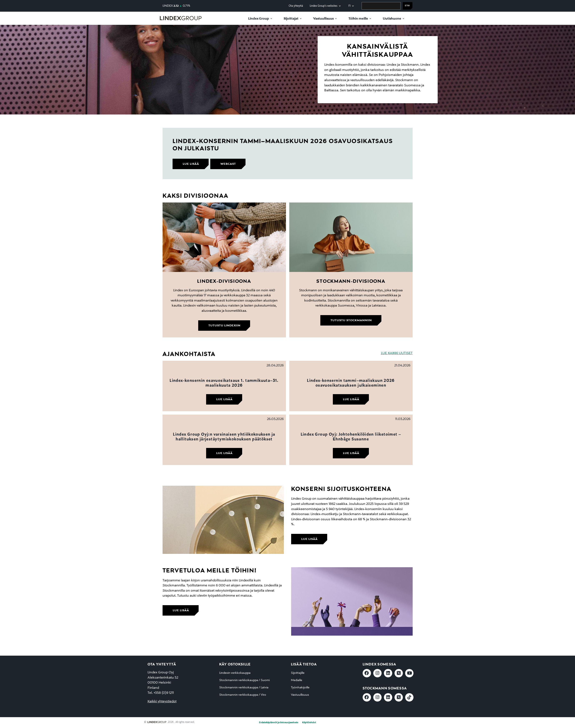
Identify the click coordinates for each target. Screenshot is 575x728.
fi (350, 6)
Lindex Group (259, 19)
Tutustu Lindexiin (224, 326)
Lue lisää (224, 399)
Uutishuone (392, 19)
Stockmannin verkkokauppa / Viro (243, 695)
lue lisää (191, 164)
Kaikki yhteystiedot (162, 702)
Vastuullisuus (323, 19)
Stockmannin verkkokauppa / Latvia (244, 688)
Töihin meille (358, 19)
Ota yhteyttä (296, 6)
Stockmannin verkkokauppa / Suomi (244, 680)
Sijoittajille (298, 673)
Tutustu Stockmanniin (351, 320)
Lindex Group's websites (324, 6)
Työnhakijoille (300, 688)
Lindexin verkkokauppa (235, 673)
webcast (228, 164)
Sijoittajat (291, 19)
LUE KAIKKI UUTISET (397, 353)
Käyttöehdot (309, 723)
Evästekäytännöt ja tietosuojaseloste (279, 723)
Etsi (407, 6)
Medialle (297, 680)
